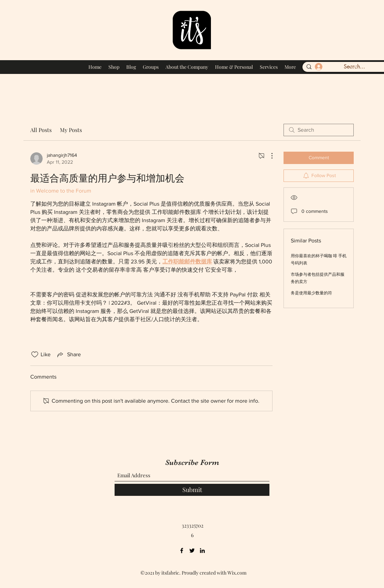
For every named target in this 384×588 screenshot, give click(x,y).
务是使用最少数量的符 (311, 293)
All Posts (41, 130)
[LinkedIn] (202, 551)
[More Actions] (268, 156)
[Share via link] (68, 355)
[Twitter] (192, 551)
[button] (352, 66)
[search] (319, 130)
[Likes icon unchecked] (35, 355)
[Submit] (192, 490)
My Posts (71, 130)
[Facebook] (182, 551)
